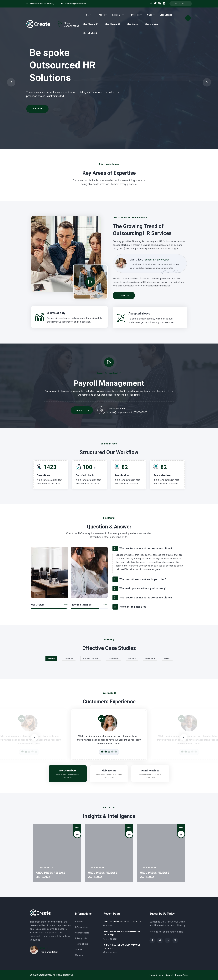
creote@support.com (119, 412)
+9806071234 (71, 26)
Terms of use (82, 944)
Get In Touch (181, 3)
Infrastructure (82, 927)
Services (79, 922)
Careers (79, 955)
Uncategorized (44, 868)
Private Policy (182, 975)
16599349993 (140, 412)
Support (169, 975)
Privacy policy (82, 938)
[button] (184, 737)
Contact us (124, 295)
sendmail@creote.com (76, 4)
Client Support (82, 933)
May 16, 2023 (110, 925)
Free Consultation (49, 952)
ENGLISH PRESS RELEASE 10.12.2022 (122, 922)
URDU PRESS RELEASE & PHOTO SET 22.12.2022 (122, 933)
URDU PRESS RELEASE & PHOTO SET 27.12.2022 (122, 947)
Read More (37, 109)
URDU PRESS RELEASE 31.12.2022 (51, 875)
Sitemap (79, 949)
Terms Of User (156, 975)
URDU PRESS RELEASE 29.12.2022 (103, 875)
